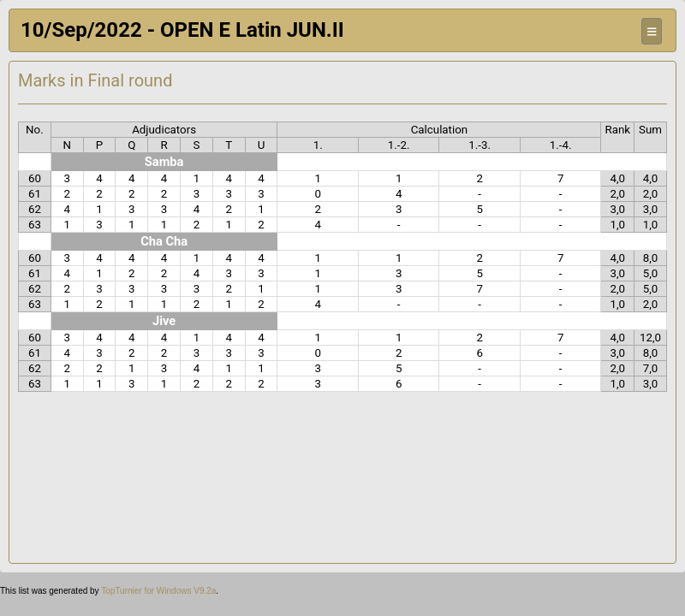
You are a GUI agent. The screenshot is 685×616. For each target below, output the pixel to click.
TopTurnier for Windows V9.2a (158, 591)
